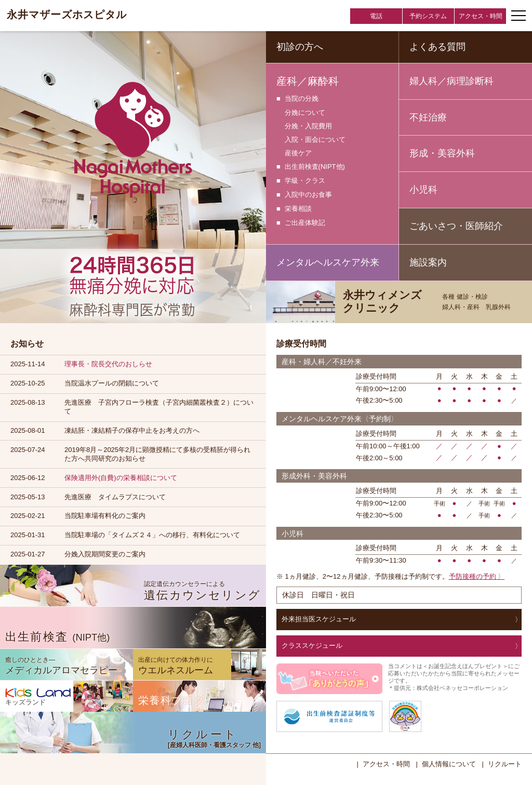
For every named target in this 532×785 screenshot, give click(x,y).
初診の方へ (300, 47)
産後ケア (298, 153)
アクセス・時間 (481, 16)
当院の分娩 (302, 99)
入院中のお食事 (308, 195)
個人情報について (449, 764)
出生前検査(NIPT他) (315, 167)
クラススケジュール (312, 646)
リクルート (505, 764)
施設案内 (428, 262)
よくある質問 (437, 47)
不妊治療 (428, 117)
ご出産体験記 (305, 223)
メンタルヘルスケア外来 (328, 262)
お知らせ (27, 344)
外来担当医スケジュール (319, 619)
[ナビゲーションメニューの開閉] (518, 16)
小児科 (423, 190)
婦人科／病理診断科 (451, 81)
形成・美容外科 (442, 153)
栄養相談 (298, 209)
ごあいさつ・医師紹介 (456, 226)
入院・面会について (315, 139)
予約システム (428, 16)
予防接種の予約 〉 (477, 576)
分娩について (305, 112)
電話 (376, 16)
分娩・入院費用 (308, 126)
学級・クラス (305, 181)
